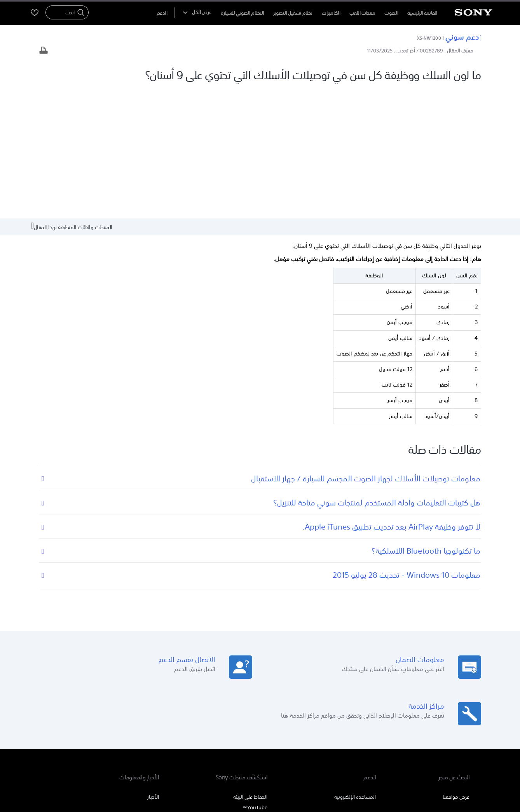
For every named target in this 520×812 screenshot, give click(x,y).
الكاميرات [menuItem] (331, 13)
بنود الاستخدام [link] (457, 770)
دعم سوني (463, 37)
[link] (451, 734)
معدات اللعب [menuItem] (362, 13)
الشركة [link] (81, 713)
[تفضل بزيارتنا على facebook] (92, 733)
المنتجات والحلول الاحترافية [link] (123, 713)
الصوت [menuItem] (391, 13)
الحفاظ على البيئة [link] (250, 665)
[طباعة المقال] (44, 51)
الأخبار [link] (153, 665)
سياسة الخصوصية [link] (420, 770)
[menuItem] (162, 13)
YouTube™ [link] (255, 675)
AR (425, 734)
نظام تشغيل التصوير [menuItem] (293, 13)
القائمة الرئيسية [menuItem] (422, 13)
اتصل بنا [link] (58, 713)
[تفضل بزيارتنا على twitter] (75, 733)
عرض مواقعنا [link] (456, 665)
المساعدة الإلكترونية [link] (355, 665)
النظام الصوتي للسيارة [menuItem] (242, 13)
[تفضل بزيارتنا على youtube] (109, 733)
